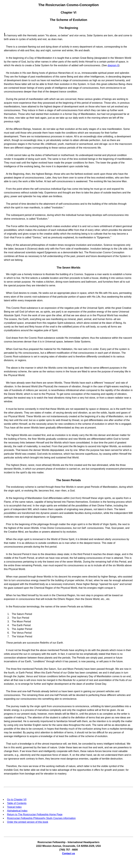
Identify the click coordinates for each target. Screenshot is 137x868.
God (8, 338)
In (7, 58)
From (9, 189)
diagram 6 (113, 65)
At (7, 174)
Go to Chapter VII (17, 799)
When (9, 293)
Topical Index (14, 807)
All (7, 129)
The (8, 204)
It (7, 409)
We (8, 274)
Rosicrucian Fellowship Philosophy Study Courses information (41, 818)
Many (9, 245)
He (7, 73)
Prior (9, 524)
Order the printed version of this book (28, 822)
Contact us (68, 853)
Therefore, (12, 766)
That (8, 744)
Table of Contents (17, 803)
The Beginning (68, 28)
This (8, 308)
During (10, 99)
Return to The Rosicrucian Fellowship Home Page (35, 814)
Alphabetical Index (17, 811)
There (9, 47)
